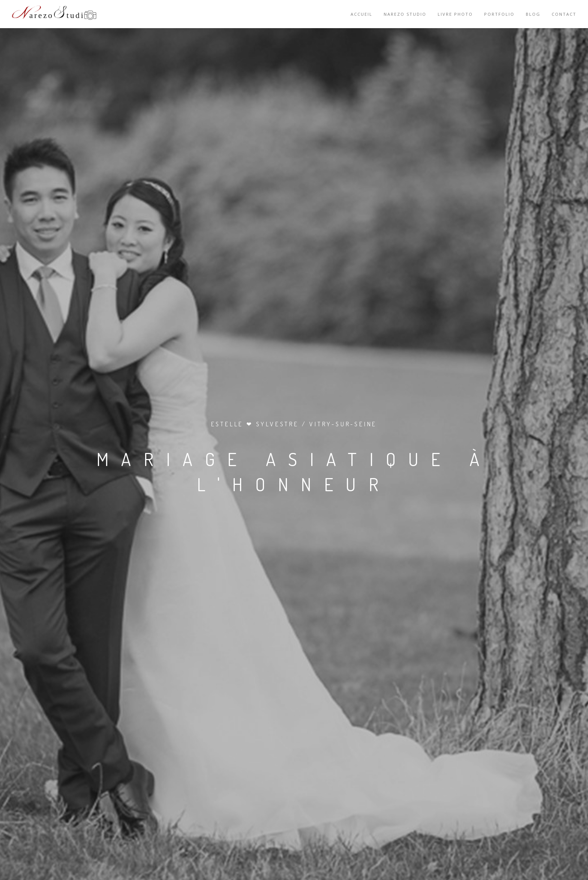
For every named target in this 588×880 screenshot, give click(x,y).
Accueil (361, 14)
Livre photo (455, 14)
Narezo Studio (405, 14)
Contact (564, 14)
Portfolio (499, 14)
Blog (533, 14)
